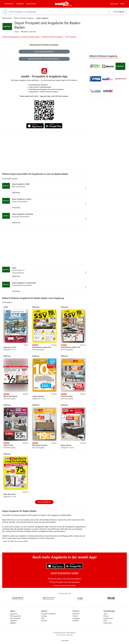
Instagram (76, 618)
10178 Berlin (119, 12)
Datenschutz (108, 618)
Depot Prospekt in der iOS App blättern (65, 582)
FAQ (43, 618)
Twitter (75, 616)
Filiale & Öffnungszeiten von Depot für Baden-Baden (21, 37)
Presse (106, 616)
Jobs (105, 614)
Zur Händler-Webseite (44, 52)
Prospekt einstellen (48, 614)
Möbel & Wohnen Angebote (24, 18)
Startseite (14, 614)
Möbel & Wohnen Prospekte (52, 37)
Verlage (44, 616)
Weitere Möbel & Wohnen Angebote (44, 59)
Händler (20, 4)
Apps (122, 4)
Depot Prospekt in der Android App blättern (64, 579)
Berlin (70, 5)
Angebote (14, 621)
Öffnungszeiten (16, 616)
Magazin (114, 4)
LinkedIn (75, 621)
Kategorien (31, 4)
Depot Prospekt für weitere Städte (15, 541)
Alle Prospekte (71, 37)
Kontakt (44, 621)
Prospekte (9, 4)
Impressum (108, 623)
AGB (105, 621)
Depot (17, 32)
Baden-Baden (7, 18)
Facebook (76, 614)
